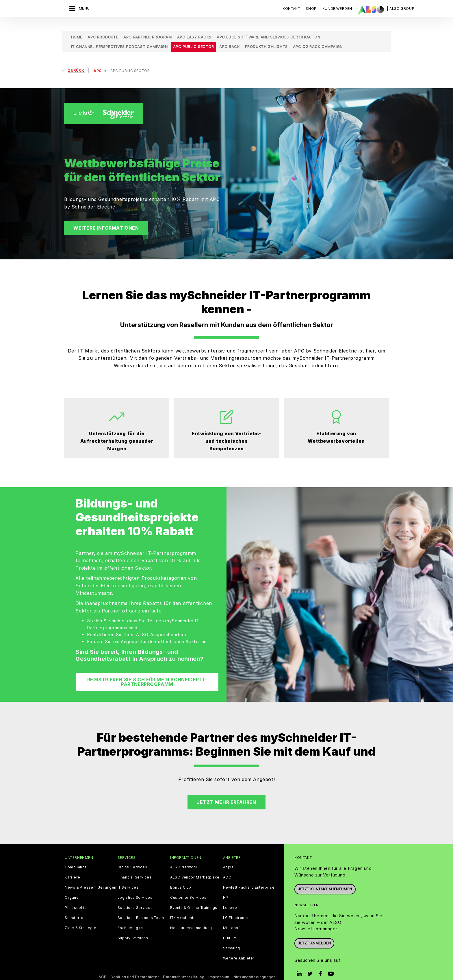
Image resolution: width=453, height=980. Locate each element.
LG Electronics (236, 908)
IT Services (128, 878)
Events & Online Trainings (194, 898)
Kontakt (291, 9)
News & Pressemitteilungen (91, 878)
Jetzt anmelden (314, 933)
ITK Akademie (183, 908)
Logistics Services (135, 888)
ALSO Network (184, 858)
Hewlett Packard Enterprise (249, 878)
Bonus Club (181, 878)
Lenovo (230, 898)
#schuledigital (131, 918)
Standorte (74, 908)
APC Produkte (103, 27)
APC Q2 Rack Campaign (318, 37)
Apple (229, 858)
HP (226, 888)
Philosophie (76, 898)
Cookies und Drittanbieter (135, 967)
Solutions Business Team (141, 908)
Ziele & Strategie (80, 918)
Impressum (219, 967)
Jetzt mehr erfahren (226, 793)
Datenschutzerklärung (184, 967)
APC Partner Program (147, 27)
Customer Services (188, 888)
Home (77, 27)
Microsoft (232, 918)
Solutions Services (135, 898)
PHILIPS (230, 929)
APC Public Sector (194, 37)
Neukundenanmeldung (191, 918)
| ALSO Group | (402, 9)
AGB (102, 967)
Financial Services (135, 868)
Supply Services (133, 929)
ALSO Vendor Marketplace (195, 868)
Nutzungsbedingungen (255, 967)
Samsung (232, 939)
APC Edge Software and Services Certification (268, 27)
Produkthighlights (266, 37)
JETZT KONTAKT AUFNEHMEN (325, 880)
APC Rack (230, 37)
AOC (227, 868)
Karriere (73, 868)
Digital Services (132, 858)
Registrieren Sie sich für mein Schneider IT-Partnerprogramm (147, 672)
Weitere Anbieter (239, 949)
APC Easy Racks (194, 27)
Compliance (76, 858)
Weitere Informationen (106, 218)
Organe (72, 888)
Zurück (77, 61)
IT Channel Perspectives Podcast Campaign (119, 37)
